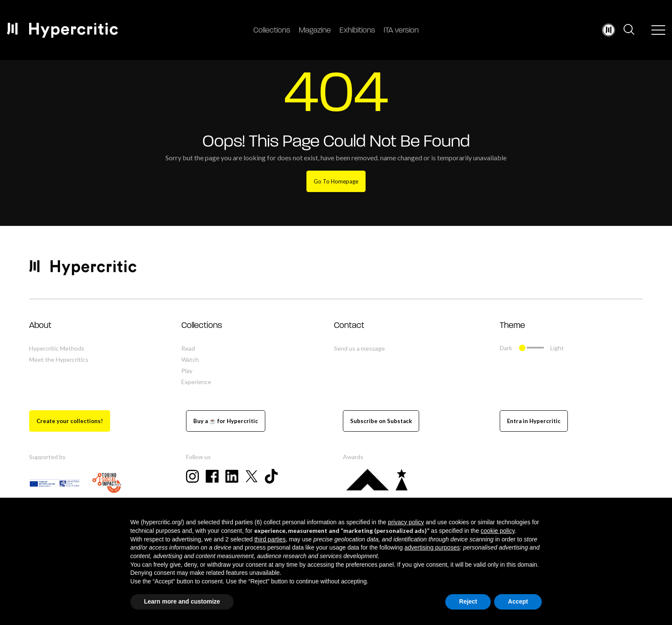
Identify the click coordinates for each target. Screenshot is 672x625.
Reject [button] (468, 601)
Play (187, 371)
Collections (272, 31)
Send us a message (359, 348)
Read (188, 348)
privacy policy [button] (406, 522)
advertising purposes (432, 547)
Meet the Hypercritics (59, 359)
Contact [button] (349, 326)
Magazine (315, 31)
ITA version (401, 31)
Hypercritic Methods (57, 348)
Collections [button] (202, 326)
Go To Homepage (336, 181)
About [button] (40, 326)
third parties (270, 539)
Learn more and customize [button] (182, 601)
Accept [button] (518, 601)
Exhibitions (357, 31)
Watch (190, 359)
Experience (196, 382)
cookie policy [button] (498, 531)
